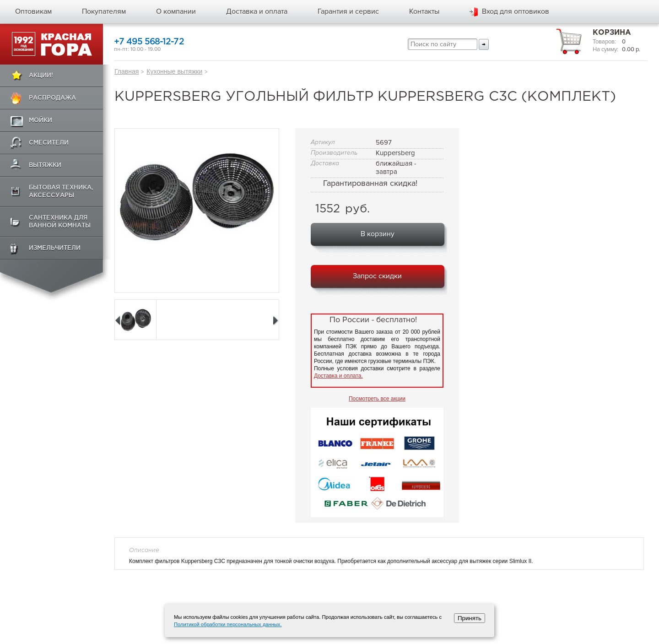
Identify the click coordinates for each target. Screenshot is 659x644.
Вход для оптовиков (516, 11)
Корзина (612, 33)
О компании (176, 11)
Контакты (424, 11)
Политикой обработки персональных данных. (228, 624)
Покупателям (104, 11)
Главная (127, 71)
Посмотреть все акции (377, 399)
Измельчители (55, 248)
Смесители (49, 143)
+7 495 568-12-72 (149, 42)
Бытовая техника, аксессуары (61, 192)
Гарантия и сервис (348, 11)
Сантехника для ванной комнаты (60, 222)
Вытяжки (45, 165)
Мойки (41, 121)
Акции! (41, 76)
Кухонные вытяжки (174, 71)
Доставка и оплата (257, 11)
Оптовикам (33, 11)
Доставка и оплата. (338, 376)
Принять (470, 618)
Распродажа (52, 98)
